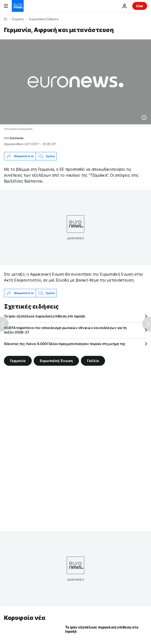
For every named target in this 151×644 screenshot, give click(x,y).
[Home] (5, 19)
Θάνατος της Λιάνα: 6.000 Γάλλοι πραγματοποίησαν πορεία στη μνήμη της (65, 344)
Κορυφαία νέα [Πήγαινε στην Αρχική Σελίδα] (25, 618)
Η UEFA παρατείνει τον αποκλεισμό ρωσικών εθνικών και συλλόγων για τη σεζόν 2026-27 (65, 330)
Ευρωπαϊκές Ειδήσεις (44, 19)
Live (140, 6)
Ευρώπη (18, 19)
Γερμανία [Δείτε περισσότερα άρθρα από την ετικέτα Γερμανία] (18, 361)
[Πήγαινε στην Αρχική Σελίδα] (18, 6)
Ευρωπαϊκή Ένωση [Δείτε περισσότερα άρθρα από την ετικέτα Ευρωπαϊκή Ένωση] (56, 361)
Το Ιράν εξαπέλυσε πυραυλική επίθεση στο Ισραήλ (45, 316)
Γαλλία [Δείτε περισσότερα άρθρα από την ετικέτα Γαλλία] (93, 361)
